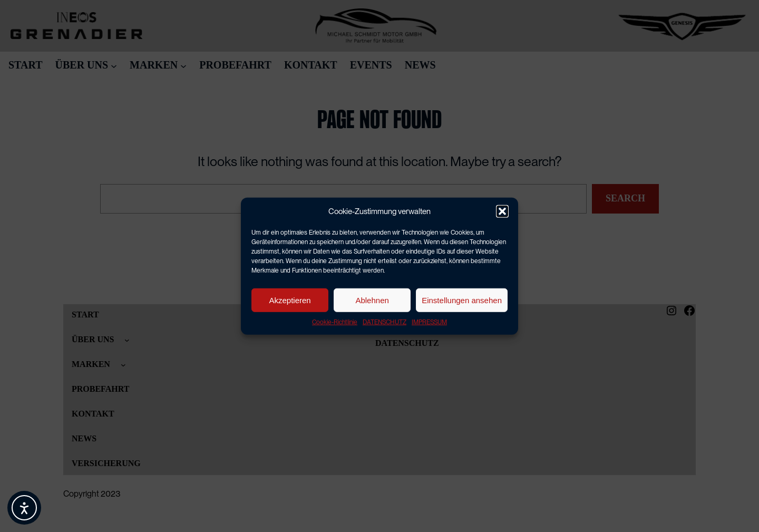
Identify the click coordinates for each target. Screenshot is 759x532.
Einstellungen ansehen (462, 300)
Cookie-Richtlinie (335, 322)
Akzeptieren (290, 300)
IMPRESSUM (429, 322)
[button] (502, 211)
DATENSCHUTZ (385, 322)
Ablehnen (372, 300)
